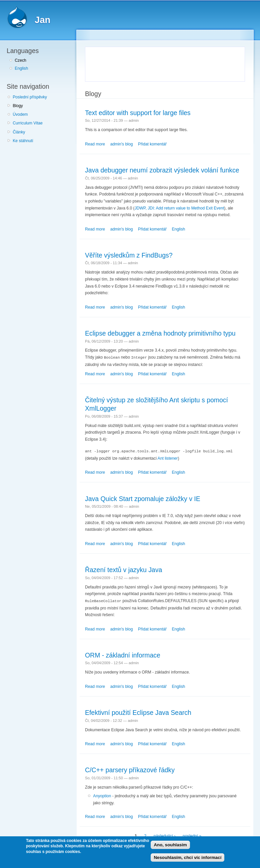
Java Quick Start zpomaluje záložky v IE (143, 498)
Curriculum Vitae (28, 123)
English (21, 68)
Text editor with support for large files (138, 113)
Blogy (18, 106)
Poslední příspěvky (30, 97)
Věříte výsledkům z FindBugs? (129, 255)
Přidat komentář (152, 144)
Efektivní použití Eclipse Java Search (138, 712)
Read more (95, 144)
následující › (165, 835)
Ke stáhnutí (23, 141)
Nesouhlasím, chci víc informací (187, 857)
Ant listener (168, 458)
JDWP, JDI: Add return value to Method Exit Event (179, 208)
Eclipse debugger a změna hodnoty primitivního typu (160, 333)
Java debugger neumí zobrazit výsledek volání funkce (162, 170)
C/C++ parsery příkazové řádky (130, 769)
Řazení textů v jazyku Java (123, 569)
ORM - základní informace (123, 654)
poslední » (192, 835)
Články (19, 132)
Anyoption (102, 795)
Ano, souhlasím (170, 845)
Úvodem (20, 114)
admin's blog (122, 144)
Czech (20, 60)
